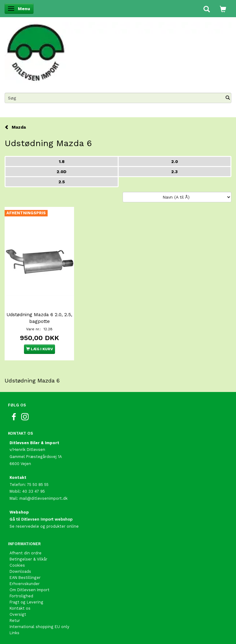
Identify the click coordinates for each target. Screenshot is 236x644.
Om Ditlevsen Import (29, 590)
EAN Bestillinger (25, 578)
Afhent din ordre (26, 553)
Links (14, 633)
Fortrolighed (21, 596)
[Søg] (228, 98)
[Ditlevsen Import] (118, 51)
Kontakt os (20, 608)
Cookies (17, 565)
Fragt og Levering (26, 602)
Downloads (20, 571)
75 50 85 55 (38, 485)
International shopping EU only (39, 627)
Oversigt (18, 614)
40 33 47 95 (33, 491)
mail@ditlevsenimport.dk (43, 498)
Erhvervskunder (25, 584)
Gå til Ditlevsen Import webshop (41, 519)
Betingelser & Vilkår (28, 559)
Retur (15, 621)
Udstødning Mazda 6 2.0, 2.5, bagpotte (39, 318)
